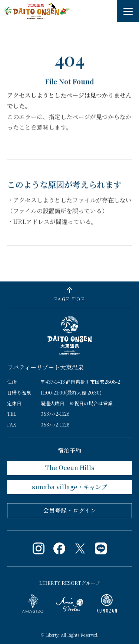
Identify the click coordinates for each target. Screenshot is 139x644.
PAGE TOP (69, 299)
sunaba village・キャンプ (69, 487)
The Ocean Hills (70, 468)
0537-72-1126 (55, 414)
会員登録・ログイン (69, 510)
